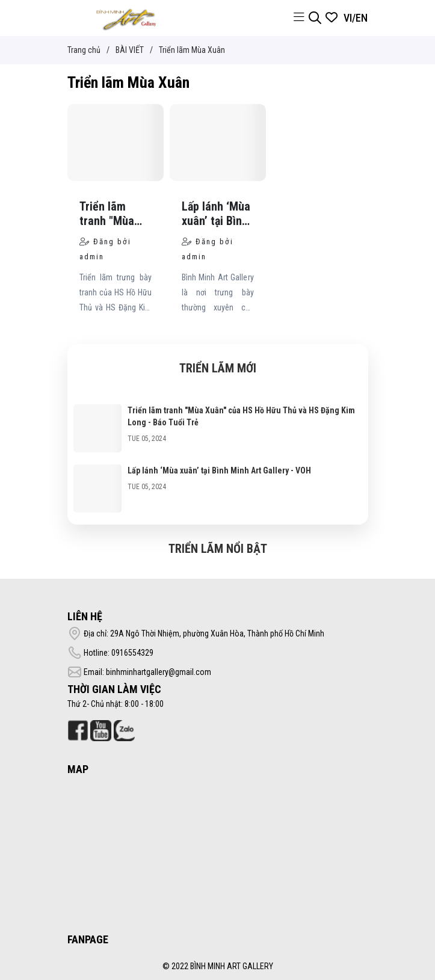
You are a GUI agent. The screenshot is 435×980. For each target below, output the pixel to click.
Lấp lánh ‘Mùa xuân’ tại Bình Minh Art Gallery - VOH (219, 470)
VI (348, 18)
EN (362, 18)
